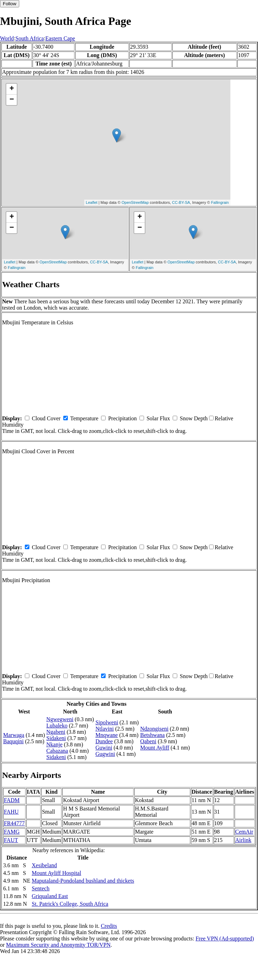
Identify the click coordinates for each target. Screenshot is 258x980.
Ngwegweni (60, 719)
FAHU (11, 812)
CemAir (244, 832)
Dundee (104, 741)
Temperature (84, 418)
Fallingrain (220, 202)
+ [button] (12, 89)
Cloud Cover (46, 418)
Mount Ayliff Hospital (56, 873)
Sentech (41, 888)
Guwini (104, 748)
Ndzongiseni (154, 729)
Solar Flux (158, 418)
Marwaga (14, 735)
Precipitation (122, 418)
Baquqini (13, 741)
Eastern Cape (60, 38)
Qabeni (148, 741)
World (7, 38)
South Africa (30, 38)
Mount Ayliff (155, 748)
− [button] (12, 100)
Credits (109, 926)
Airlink (243, 840)
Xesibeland (44, 865)
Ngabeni (56, 732)
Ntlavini (105, 729)
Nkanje (55, 744)
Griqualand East (50, 896)
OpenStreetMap (135, 202)
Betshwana (152, 735)
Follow (10, 4)
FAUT (11, 840)
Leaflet (92, 202)
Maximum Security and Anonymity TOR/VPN (58, 945)
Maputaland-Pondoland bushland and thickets (83, 881)
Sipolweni (107, 722)
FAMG (12, 832)
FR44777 (14, 823)
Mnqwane (107, 735)
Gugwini (105, 754)
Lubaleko (57, 726)
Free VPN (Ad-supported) (225, 938)
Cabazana (57, 751)
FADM (12, 800)
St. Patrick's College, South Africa (70, 904)
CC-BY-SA (181, 202)
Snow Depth (194, 418)
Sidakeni (56, 738)
